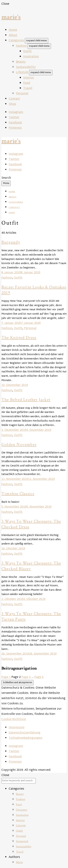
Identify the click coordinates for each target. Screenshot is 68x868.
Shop (12, 104)
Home (13, 30)
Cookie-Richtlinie (14, 719)
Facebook (15, 123)
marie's (11, 17)
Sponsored (22, 841)
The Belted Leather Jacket (26, 400)
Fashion (21, 46)
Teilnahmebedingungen (26, 738)
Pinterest (15, 128)
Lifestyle (22, 72)
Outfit (27, 52)
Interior (29, 78)
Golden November (19, 444)
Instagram (16, 112)
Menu (6, 183)
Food (27, 83)
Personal (22, 94)
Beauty (21, 62)
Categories (16, 41)
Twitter (14, 118)
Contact (14, 99)
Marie (19, 862)
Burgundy (11, 242)
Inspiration (31, 57)
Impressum (17, 728)
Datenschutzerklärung (25, 733)
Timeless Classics (18, 494)
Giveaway (22, 810)
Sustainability (26, 67)
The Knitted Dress (19, 338)
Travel (28, 88)
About (13, 35)
